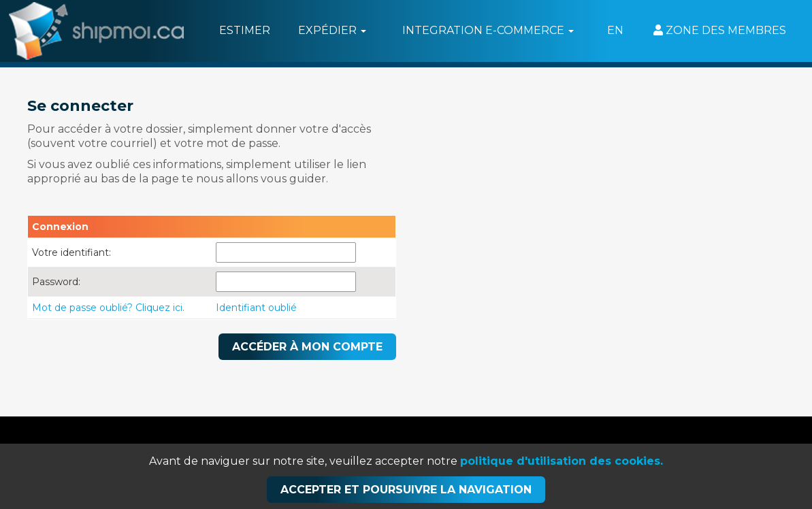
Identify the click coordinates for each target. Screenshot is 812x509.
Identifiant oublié (256, 308)
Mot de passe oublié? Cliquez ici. (108, 308)
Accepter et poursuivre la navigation (406, 490)
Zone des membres (720, 30)
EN (615, 30)
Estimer (245, 30)
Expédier (332, 30)
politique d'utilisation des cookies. (562, 461)
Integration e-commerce (488, 30)
